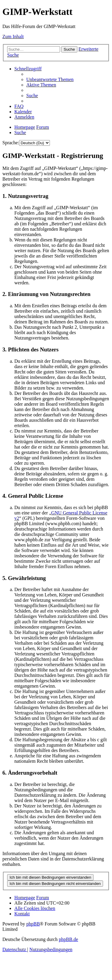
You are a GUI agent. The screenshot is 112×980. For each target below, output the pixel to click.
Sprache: (11, 143)
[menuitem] (50, 79)
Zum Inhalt (13, 37)
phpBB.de (68, 939)
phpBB (33, 924)
